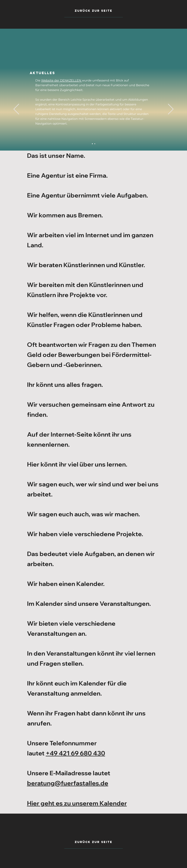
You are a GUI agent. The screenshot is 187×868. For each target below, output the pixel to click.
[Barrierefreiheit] (92, 144)
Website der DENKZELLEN (62, 80)
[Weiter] (171, 109)
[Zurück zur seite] (94, 842)
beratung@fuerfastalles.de (68, 783)
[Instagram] (95, 144)
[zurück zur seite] (94, 11)
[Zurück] (16, 109)
